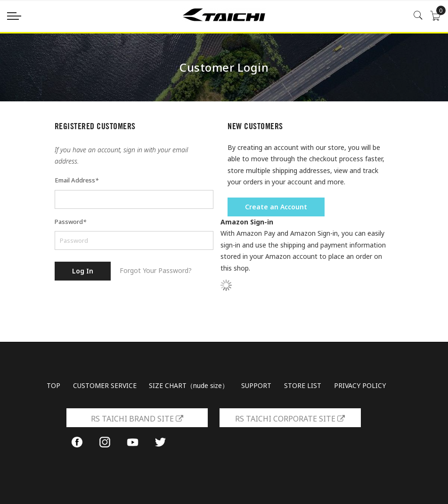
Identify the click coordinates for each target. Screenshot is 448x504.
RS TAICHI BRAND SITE (137, 419)
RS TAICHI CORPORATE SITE (290, 419)
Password (70, 222)
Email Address (77, 180)
